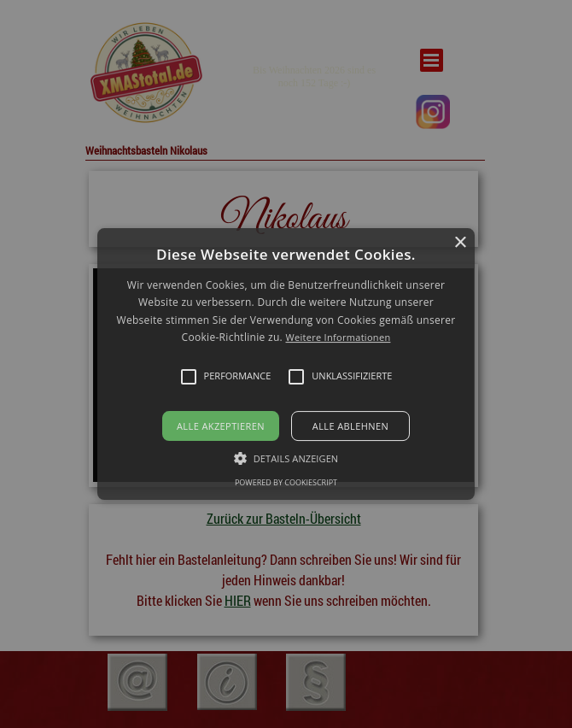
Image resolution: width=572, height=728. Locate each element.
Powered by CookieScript (286, 482)
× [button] (460, 243)
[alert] (286, 364)
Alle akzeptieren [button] (221, 426)
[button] (286, 364)
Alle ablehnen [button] (350, 426)
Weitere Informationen (338, 337)
